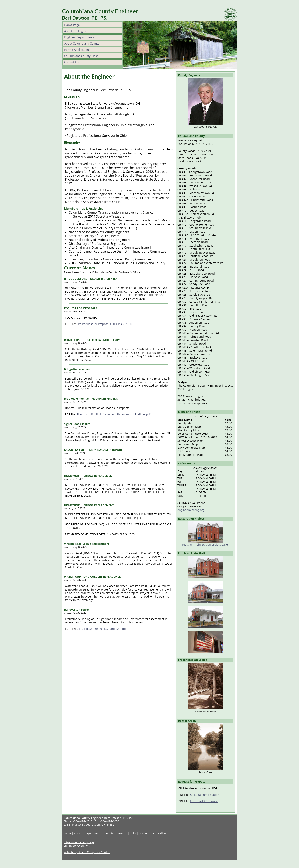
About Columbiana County (82, 43)
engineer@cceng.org (191, 510)
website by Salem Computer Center (87, 852)
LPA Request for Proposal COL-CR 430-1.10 (104, 324)
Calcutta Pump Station (205, 795)
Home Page (72, 25)
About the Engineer (77, 31)
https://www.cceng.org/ (79, 842)
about (78, 833)
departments (93, 833)
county (109, 833)
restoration (159, 833)
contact (144, 833)
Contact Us (71, 62)
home (67, 833)
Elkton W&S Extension (204, 801)
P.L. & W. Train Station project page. (205, 545)
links (133, 833)
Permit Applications (77, 50)
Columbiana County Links (81, 56)
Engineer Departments (79, 37)
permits (122, 833)
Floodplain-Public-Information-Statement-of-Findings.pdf (114, 414)
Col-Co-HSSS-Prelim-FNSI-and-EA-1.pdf (102, 629)
